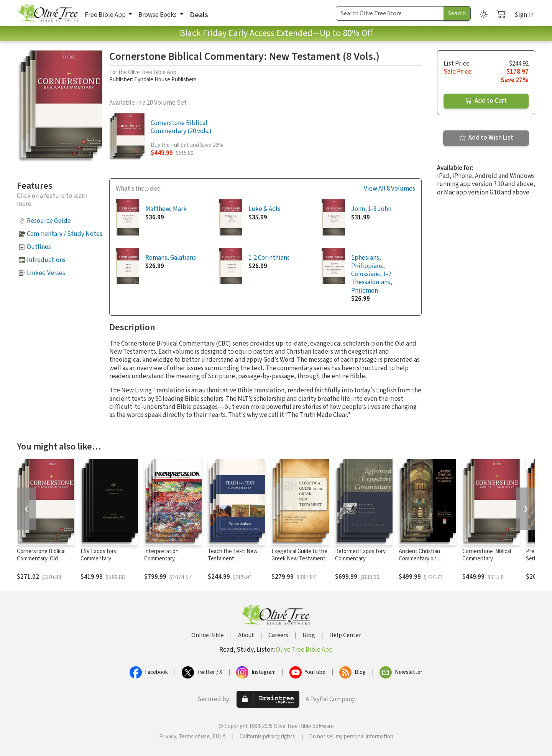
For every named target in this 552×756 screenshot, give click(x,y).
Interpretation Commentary (161, 555)
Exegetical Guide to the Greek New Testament (299, 555)
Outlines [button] (39, 247)
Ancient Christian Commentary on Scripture (419, 559)
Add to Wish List (486, 138)
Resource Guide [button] (49, 221)
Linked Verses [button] (46, 273)
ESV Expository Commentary (99, 555)
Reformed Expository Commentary (360, 555)
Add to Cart (486, 101)
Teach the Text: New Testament (233, 555)
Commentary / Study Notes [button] (65, 234)
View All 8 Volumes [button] (389, 189)
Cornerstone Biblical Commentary (487, 555)
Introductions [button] (46, 260)
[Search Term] (390, 13)
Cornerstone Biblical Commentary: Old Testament (41, 559)
